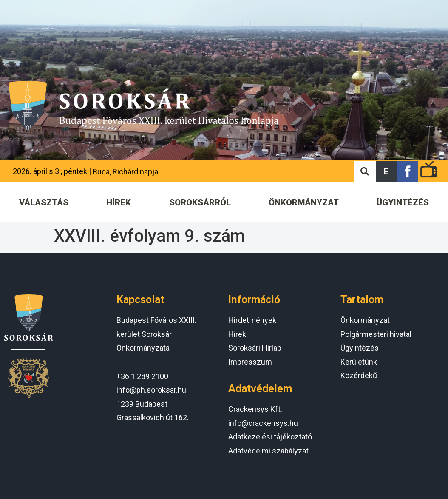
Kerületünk (359, 362)
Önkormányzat (365, 320)
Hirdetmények (252, 320)
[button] (386, 171)
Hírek (237, 334)
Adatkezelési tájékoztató (270, 437)
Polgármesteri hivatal (376, 334)
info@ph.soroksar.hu (151, 390)
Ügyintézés (360, 348)
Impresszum (250, 362)
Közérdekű (359, 375)
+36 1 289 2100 (142, 376)
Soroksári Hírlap (255, 348)
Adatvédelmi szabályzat (268, 451)
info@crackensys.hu (263, 423)
